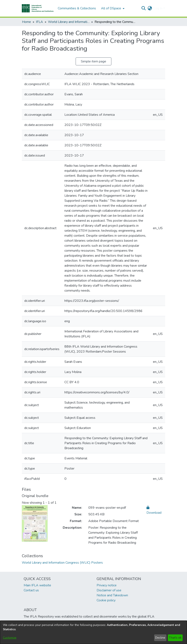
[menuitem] (112, 8)
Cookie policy (106, 600)
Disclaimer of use (109, 590)
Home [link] (26, 22)
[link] (62, 563)
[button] (38, 8)
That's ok (175, 638)
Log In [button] (158, 8)
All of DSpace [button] (111, 8)
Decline (160, 638)
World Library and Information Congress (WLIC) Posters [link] (69, 22)
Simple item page (93, 61)
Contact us (31, 590)
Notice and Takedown (112, 595)
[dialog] (93, 632)
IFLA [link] (39, 22)
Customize (10, 638)
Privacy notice (107, 585)
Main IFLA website (37, 585)
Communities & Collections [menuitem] (77, 8)
